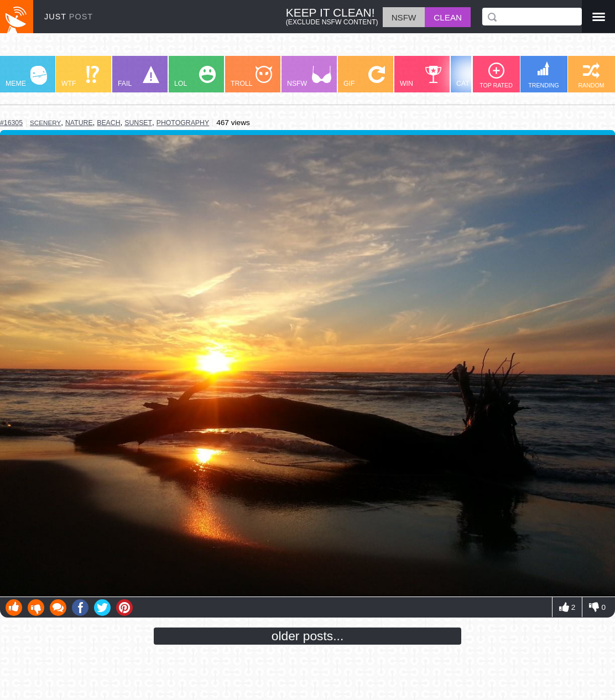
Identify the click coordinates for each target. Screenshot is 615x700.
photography (183, 123)
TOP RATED (496, 76)
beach (108, 123)
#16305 (11, 123)
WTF (80, 77)
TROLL (251, 77)
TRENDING (544, 75)
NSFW (309, 77)
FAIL (139, 77)
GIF (364, 77)
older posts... (308, 636)
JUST (69, 17)
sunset (138, 123)
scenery (45, 123)
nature (79, 123)
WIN (421, 77)
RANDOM (591, 76)
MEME (26, 77)
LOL (195, 77)
